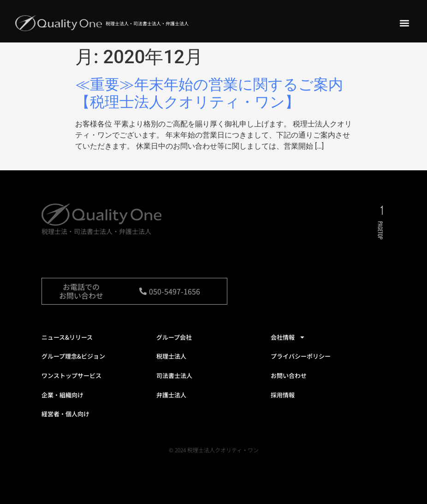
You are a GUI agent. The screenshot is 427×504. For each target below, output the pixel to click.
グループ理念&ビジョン (73, 356)
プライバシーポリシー (301, 356)
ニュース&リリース (67, 337)
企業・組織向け (62, 395)
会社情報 (288, 337)
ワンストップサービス (71, 375)
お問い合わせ (289, 375)
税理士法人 (171, 356)
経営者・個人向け (65, 414)
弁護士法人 (171, 395)
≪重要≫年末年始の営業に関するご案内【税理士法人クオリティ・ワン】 (209, 93)
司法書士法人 (174, 375)
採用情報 (283, 395)
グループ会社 (174, 337)
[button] (404, 23)
